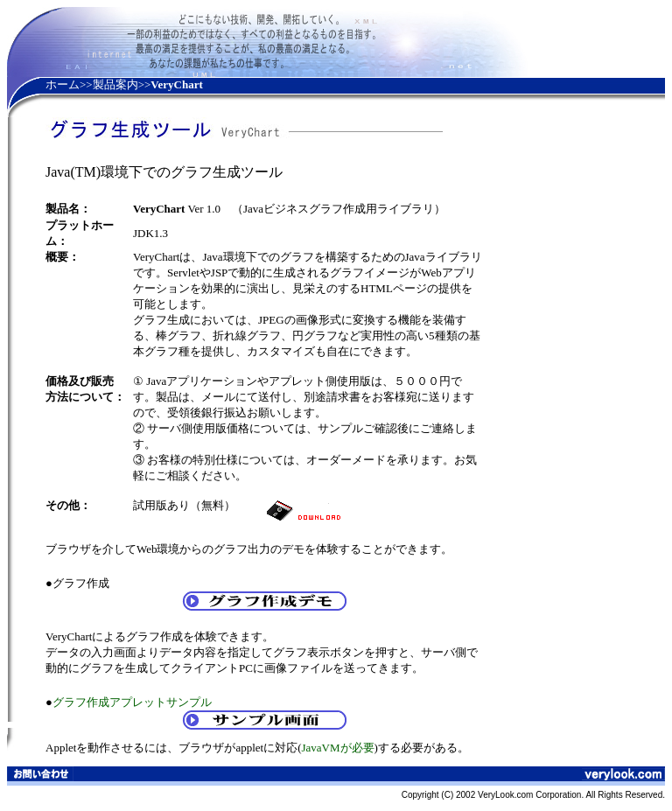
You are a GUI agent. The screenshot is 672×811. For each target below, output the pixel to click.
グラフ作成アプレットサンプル (132, 702)
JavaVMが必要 (337, 748)
